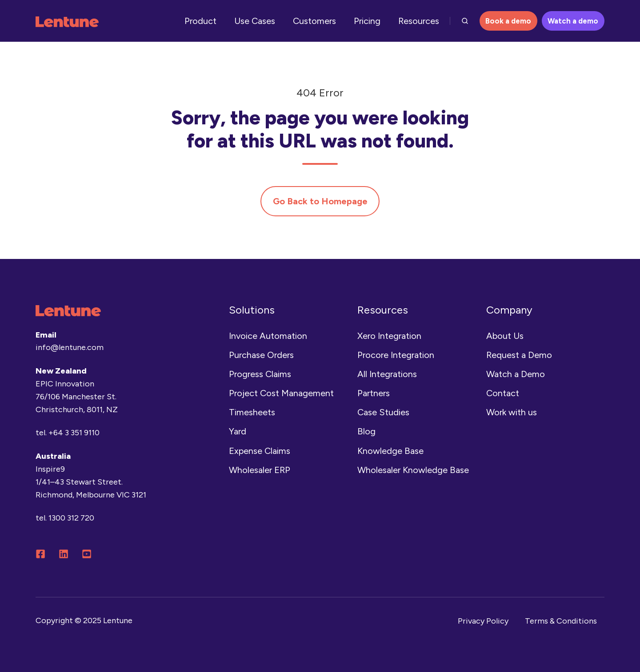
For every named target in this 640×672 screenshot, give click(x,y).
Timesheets (252, 412)
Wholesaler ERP (260, 470)
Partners (374, 393)
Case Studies (383, 412)
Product (200, 21)
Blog (366, 431)
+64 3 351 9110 (74, 433)
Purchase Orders (261, 355)
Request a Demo (519, 355)
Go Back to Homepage (320, 201)
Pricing (367, 21)
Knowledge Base (390, 451)
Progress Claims (260, 374)
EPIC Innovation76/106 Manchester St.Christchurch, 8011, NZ (77, 397)
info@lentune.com (70, 347)
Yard (238, 431)
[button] (465, 21)
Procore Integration (396, 355)
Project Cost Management (281, 393)
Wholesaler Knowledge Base (413, 470)
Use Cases (255, 21)
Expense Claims (260, 451)
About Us (505, 336)
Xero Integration (389, 336)
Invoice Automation (268, 336)
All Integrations (387, 374)
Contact (503, 393)
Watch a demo (573, 21)
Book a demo (508, 21)
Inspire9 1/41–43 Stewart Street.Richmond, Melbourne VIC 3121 (91, 482)
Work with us (512, 412)
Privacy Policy (483, 621)
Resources (419, 21)
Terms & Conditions (561, 621)
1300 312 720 (71, 518)
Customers (314, 21)
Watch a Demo (516, 374)
